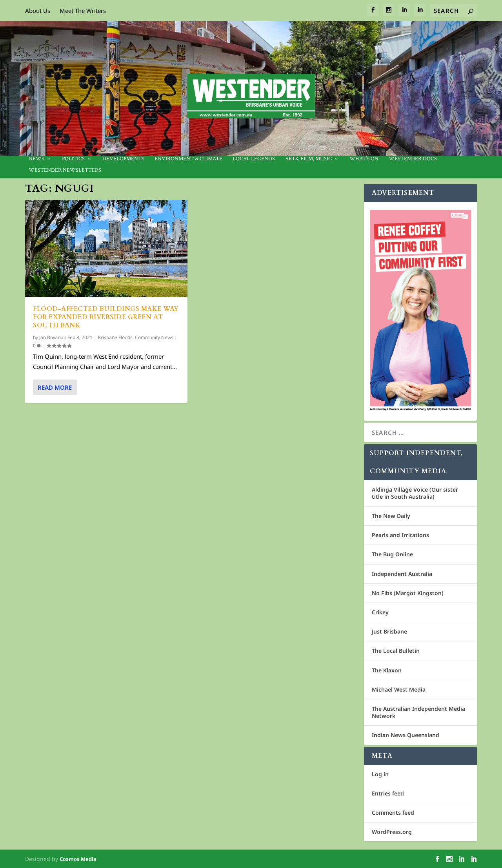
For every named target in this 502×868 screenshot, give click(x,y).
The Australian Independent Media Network (418, 712)
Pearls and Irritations (400, 535)
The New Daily (391, 516)
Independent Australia (402, 574)
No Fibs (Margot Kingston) (408, 593)
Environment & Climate (188, 159)
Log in (380, 774)
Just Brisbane (389, 631)
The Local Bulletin (396, 651)
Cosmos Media (78, 859)
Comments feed (393, 813)
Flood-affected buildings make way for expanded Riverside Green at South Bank (106, 317)
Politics (73, 159)
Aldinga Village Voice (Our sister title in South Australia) (415, 493)
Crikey (380, 612)
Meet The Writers (83, 11)
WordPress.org (392, 832)
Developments (123, 159)
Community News (154, 337)
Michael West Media (399, 689)
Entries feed (388, 793)
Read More (55, 387)
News (36, 159)
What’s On (364, 159)
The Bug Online (392, 554)
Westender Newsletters (65, 170)
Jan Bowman (53, 337)
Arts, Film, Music (308, 159)
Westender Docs (413, 159)
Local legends (254, 159)
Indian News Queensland (406, 735)
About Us (38, 11)
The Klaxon (387, 670)
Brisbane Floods (115, 337)
